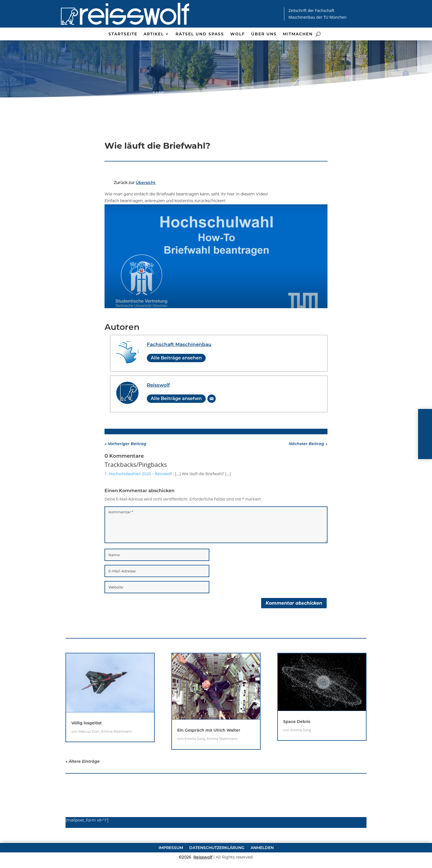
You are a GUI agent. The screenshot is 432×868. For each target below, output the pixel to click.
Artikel (154, 34)
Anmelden (262, 864)
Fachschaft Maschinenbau (179, 361)
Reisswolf (158, 401)
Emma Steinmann (117, 748)
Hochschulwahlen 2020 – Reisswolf (140, 490)
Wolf (238, 34)
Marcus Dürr (89, 748)
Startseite (123, 34)
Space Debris (297, 738)
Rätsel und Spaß (200, 34)
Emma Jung (195, 755)
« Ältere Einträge (83, 778)
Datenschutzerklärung (217, 864)
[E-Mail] (212, 415)
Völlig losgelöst (87, 739)
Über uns (264, 34)
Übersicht (146, 199)
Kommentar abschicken (294, 620)
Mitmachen (298, 34)
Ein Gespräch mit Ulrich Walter (209, 747)
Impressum (171, 864)
